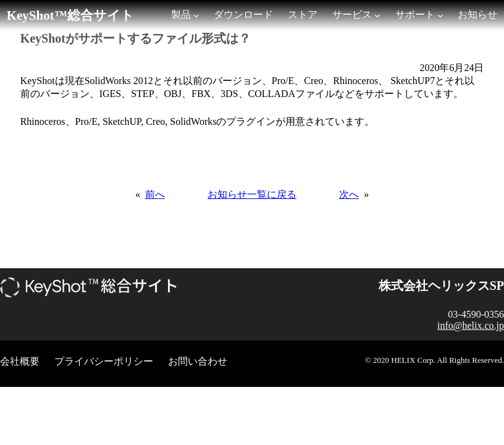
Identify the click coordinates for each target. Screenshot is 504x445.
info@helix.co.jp (471, 325)
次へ (349, 194)
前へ (155, 194)
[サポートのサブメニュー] (440, 15)
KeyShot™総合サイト (70, 15)
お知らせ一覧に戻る (252, 194)
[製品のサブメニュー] (196, 15)
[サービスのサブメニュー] (377, 15)
